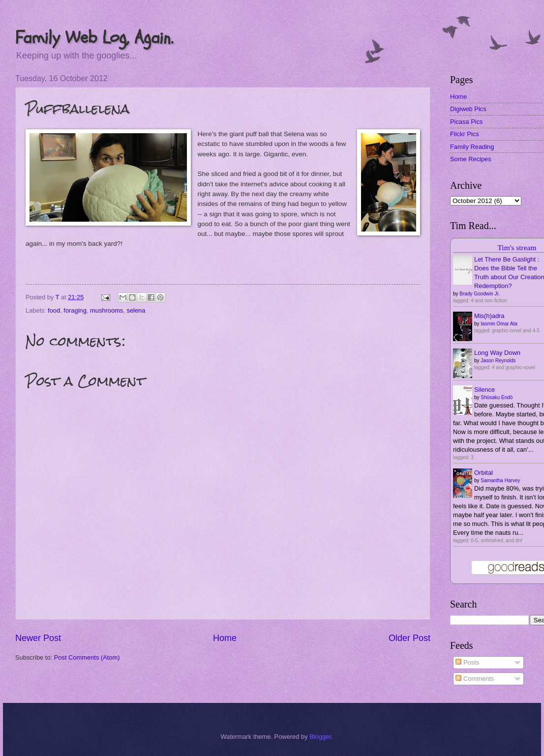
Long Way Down (497, 353)
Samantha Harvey (500, 480)
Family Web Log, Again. (94, 38)
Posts (467, 662)
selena (136, 310)
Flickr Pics (465, 134)
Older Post (409, 638)
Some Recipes (471, 159)
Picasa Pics (467, 122)
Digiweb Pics (468, 109)
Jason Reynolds (498, 361)
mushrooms (106, 310)
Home (225, 638)
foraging (75, 310)
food (54, 310)
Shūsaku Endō (497, 397)
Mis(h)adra (489, 316)
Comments (475, 679)
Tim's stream (517, 247)
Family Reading (472, 147)
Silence (484, 390)
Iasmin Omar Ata (499, 324)
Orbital (484, 473)
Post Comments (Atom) (87, 657)
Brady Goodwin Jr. (480, 294)
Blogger (320, 737)
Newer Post (38, 638)
